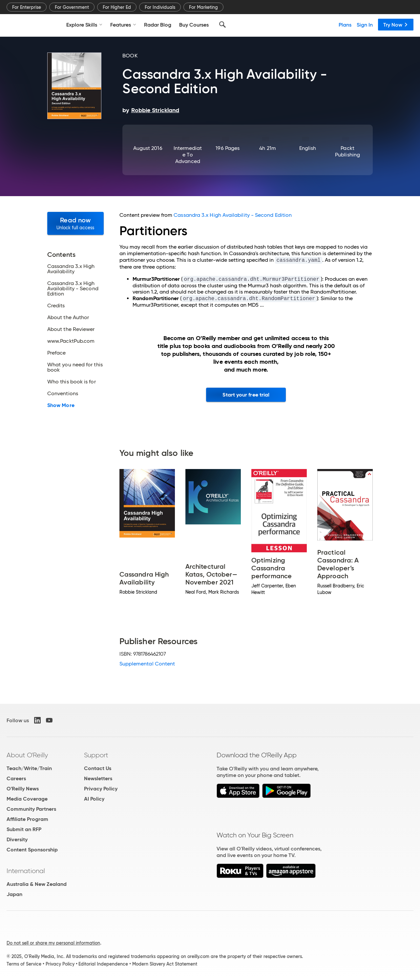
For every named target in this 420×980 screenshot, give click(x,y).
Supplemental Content (147, 664)
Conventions (63, 394)
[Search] (222, 25)
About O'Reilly (27, 755)
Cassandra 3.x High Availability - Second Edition (73, 289)
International (26, 871)
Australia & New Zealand (37, 884)
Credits (56, 306)
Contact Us (98, 768)
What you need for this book (75, 367)
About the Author (68, 317)
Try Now (396, 25)
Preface (57, 353)
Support (96, 755)
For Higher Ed (117, 7)
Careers (16, 778)
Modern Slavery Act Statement (165, 964)
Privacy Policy (101, 789)
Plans (345, 25)
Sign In (365, 25)
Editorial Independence (103, 964)
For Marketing (203, 7)
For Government (72, 7)
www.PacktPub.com (71, 341)
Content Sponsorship (32, 850)
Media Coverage (27, 799)
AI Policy (94, 799)
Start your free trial (246, 395)
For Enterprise (27, 7)
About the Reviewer (71, 329)
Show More (61, 405)
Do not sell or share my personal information (53, 943)
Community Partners (31, 809)
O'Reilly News (23, 789)
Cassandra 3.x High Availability (71, 269)
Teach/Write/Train (29, 768)
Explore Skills (84, 25)
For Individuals (160, 7)
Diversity (17, 839)
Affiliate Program (27, 819)
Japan (14, 894)
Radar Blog (158, 25)
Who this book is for (72, 382)
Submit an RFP (24, 829)
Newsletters (98, 778)
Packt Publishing (347, 151)
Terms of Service (24, 964)
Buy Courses (194, 25)
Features (123, 25)
